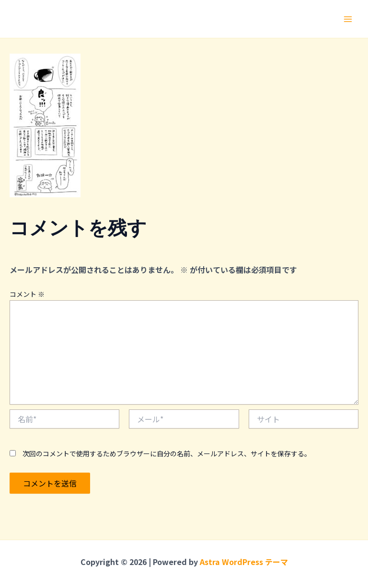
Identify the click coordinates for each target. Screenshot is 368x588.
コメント (27, 294)
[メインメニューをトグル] (348, 19)
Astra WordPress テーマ (244, 562)
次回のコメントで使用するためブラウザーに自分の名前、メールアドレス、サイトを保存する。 (167, 453)
